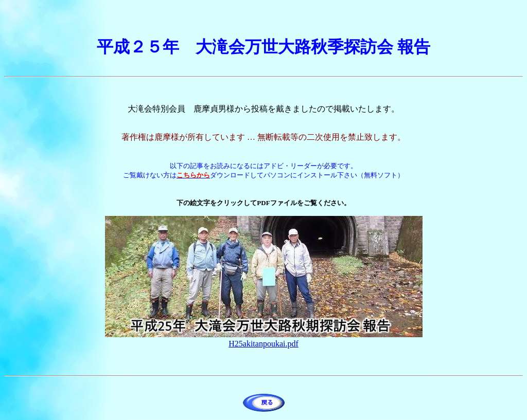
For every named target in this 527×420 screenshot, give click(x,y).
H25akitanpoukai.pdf (263, 344)
